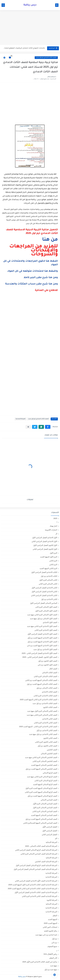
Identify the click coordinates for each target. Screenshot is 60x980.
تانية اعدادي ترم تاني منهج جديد (46, 935)
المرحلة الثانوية (52, 900)
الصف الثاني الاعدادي (50, 719)
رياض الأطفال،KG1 (50, 954)
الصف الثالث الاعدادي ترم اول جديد (46, 58)
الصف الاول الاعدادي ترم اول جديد (45, 649)
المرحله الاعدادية (51, 908)
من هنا (50, 240)
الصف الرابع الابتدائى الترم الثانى (46, 780)
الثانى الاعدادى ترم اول (49, 599)
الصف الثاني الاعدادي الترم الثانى (46, 723)
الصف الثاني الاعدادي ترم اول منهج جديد (43, 734)
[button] (48, 427)
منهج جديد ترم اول (51, 969)
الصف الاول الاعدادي (50, 622)
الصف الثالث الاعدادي (50, 692)
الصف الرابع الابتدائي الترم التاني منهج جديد (42, 777)
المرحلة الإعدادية (51, 873)
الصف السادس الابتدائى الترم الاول (45, 807)
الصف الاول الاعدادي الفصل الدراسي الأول (42, 634)
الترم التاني (53, 561)
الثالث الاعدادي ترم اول (49, 576)
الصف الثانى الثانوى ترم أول (47, 746)
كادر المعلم (53, 958)
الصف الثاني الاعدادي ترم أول (47, 730)
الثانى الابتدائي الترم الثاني (48, 584)
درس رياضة (30, 5)
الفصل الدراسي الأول (50, 827)
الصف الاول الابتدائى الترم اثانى (46, 607)
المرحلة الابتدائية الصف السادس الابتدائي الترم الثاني (39, 854)
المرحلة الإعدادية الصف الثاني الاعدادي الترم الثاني (40, 896)
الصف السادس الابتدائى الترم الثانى (45, 811)
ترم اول (55, 939)
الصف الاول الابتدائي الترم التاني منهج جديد (42, 615)
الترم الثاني (53, 564)
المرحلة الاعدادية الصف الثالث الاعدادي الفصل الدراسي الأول (36, 892)
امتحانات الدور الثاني (50, 927)
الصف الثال (53, 669)
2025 (55, 518)
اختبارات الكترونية (51, 530)
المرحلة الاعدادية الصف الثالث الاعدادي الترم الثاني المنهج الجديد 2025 (32, 888)
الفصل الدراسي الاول (50, 831)
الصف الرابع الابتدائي (50, 773)
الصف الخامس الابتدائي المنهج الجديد (44, 765)
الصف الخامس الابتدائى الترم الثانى (45, 761)
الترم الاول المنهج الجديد (49, 557)
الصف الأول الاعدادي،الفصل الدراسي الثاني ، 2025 (39, 653)
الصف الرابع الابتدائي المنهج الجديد (45, 784)
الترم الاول (54, 553)
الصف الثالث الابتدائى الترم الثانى (45, 676)
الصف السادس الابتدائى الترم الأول (45, 804)
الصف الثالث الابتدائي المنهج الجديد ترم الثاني (41, 680)
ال (56, 534)
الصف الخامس (52, 750)
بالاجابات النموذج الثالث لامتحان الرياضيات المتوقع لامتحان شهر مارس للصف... (24, 48)
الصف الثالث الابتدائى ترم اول (47, 688)
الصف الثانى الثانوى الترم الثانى (46, 742)
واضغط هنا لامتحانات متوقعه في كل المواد (33, 271)
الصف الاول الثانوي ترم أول (48, 661)
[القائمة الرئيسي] (57, 5)
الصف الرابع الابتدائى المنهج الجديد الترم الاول (41, 788)
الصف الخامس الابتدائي (49, 753)
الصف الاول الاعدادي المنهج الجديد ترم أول (42, 638)
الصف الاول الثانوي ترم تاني (47, 665)
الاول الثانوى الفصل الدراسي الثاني (45, 549)
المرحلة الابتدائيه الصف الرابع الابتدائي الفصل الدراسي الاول (36, 865)
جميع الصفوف (52, 946)
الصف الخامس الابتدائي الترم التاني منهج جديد (41, 757)
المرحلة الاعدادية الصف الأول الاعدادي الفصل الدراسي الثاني (36, 881)
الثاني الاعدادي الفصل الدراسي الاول (44, 591)
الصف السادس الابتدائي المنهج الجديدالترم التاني (40, 823)
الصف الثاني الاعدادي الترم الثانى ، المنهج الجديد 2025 (38, 726)
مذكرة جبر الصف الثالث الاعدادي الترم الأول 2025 (40, 962)
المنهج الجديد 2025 (50, 923)
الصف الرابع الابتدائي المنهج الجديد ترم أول (42, 796)
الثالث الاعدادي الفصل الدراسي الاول (44, 572)
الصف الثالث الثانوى (50, 707)
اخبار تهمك (53, 526)
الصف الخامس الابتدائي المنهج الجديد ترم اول (41, 769)
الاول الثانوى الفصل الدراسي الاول (45, 545)
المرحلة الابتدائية (51, 842)
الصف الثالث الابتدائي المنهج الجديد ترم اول (42, 684)
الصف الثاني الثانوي (50, 738)
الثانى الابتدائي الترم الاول (48, 580)
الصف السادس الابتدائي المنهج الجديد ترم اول (41, 819)
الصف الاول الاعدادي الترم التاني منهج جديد (42, 626)
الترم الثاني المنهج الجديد (48, 568)
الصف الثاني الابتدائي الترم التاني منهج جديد (42, 715)
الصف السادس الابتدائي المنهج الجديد (44, 815)
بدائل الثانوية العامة (51, 931)
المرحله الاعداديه (51, 912)
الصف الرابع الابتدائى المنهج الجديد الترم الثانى (41, 792)
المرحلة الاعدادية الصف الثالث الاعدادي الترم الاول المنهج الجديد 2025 (33, 885)
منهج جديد (54, 966)
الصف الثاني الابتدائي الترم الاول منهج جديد (42, 711)
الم (56, 838)
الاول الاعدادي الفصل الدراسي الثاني (44, 541)
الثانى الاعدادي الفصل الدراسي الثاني (44, 595)
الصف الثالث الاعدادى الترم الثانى (45, 696)
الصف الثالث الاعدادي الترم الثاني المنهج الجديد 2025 (38, 699)
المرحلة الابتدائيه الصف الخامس (46, 861)
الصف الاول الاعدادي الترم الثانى (46, 630)
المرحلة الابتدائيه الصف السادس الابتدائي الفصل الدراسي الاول (35, 869)
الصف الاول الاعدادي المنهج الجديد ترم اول (42, 642)
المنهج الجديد (53, 919)
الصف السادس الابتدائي (49, 800)
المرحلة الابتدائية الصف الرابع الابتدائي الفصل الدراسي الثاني (36, 850)
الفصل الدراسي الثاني (49, 834)
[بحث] (3, 5)
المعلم (55, 915)
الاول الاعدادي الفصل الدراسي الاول (45, 537)
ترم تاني (54, 942)
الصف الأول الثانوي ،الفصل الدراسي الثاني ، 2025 (40, 657)
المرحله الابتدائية (51, 904)
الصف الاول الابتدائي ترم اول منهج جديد (44, 618)
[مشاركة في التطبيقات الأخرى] (28, 427)
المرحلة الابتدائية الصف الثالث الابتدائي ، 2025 (41, 846)
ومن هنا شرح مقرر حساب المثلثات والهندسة (32, 284)
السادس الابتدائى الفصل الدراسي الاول (44, 603)
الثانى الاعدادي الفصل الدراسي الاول (44, 588)
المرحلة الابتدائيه (51, 858)
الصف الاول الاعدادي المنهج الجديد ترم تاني (42, 645)
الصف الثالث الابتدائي (50, 672)
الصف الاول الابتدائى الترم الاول (46, 611)
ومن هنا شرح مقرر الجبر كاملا (41, 278)
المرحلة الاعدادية (21, 419)
